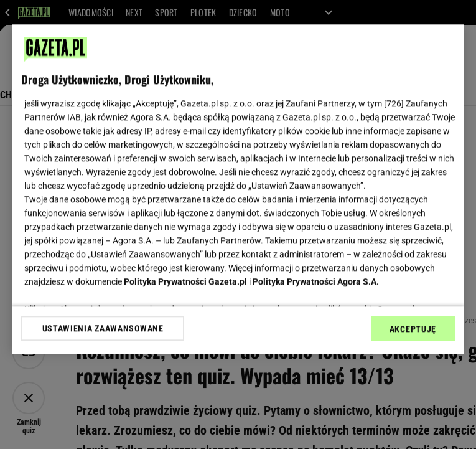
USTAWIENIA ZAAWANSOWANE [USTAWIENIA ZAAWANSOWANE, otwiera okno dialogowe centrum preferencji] (103, 328)
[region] (238, 189)
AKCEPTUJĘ (413, 329)
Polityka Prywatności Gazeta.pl (185, 281)
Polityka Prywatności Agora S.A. (316, 281)
